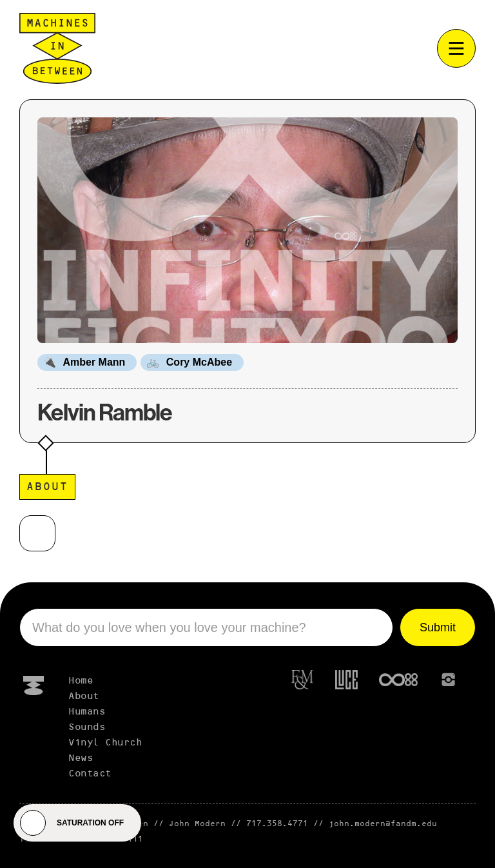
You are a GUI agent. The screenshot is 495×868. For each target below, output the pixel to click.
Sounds (87, 727)
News (81, 758)
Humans (87, 712)
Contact (90, 774)
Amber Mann (94, 362)
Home (81, 681)
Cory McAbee (199, 362)
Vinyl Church (105, 743)
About (84, 696)
